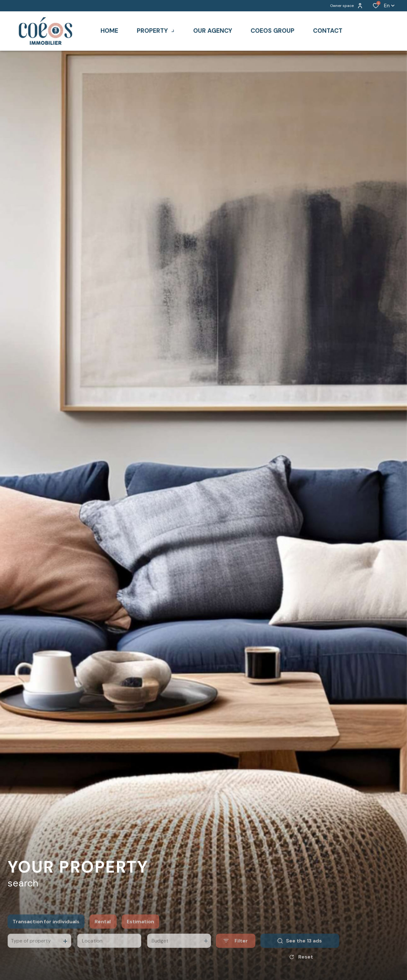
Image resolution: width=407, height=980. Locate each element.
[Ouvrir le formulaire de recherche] (236, 953)
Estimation (140, 934)
